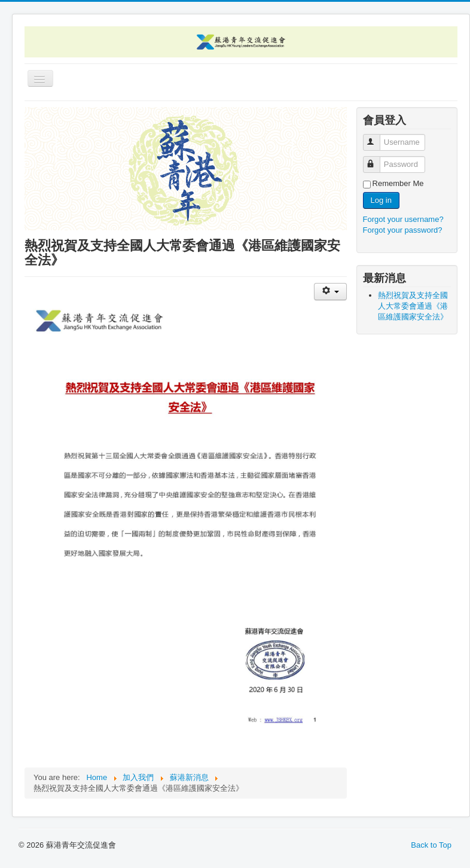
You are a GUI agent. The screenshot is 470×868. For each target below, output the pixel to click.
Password (377, 159)
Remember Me (398, 183)
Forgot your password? (403, 230)
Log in (381, 200)
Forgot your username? (403, 219)
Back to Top (431, 845)
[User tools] (330, 292)
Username (377, 137)
